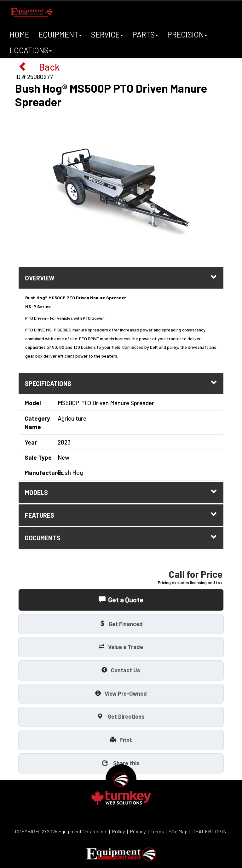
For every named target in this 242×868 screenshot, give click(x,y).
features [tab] (121, 515)
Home (19, 34)
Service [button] (107, 36)
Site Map (178, 831)
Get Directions (121, 716)
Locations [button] (31, 52)
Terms (157, 831)
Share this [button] (121, 763)
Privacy (138, 831)
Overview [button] (121, 278)
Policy (118, 831)
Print (121, 740)
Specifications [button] (121, 383)
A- (60, 48)
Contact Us (121, 670)
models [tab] (121, 492)
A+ (69, 47)
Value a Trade (121, 647)
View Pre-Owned (121, 693)
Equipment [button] (60, 36)
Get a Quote (121, 599)
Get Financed (121, 624)
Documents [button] (121, 538)
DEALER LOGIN (210, 831)
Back (39, 66)
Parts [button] (145, 36)
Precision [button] (187, 36)
